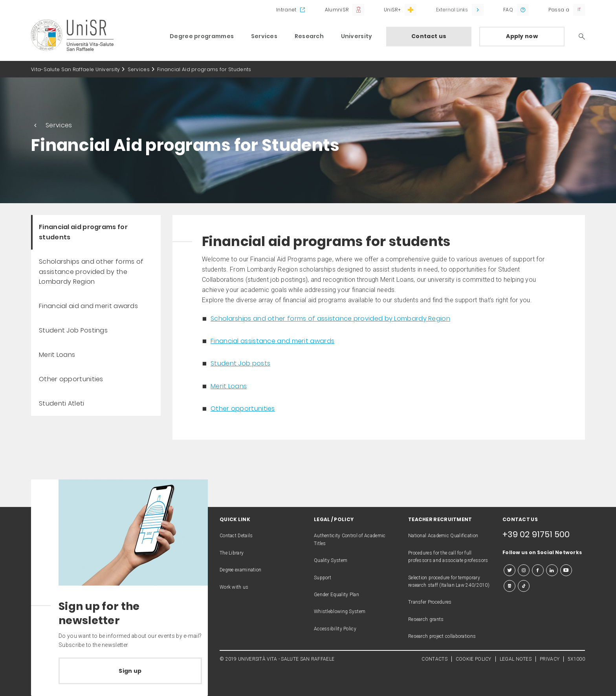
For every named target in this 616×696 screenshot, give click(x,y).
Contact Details (236, 536)
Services (264, 36)
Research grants (426, 619)
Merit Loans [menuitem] (57, 355)
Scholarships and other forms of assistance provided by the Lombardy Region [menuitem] (91, 272)
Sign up (130, 671)
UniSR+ (392, 10)
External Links (452, 10)
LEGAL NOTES (516, 659)
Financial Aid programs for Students (204, 69)
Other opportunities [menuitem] (71, 379)
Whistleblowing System (340, 612)
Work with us (234, 587)
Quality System (331, 560)
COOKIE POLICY (474, 659)
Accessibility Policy (335, 629)
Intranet (286, 10)
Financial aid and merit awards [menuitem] (88, 306)
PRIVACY (550, 659)
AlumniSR (337, 10)
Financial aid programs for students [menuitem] (83, 232)
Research (309, 36)
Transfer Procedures (430, 602)
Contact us (429, 36)
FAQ (508, 10)
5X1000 (576, 659)
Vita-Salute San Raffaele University (76, 69)
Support (323, 578)
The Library (232, 553)
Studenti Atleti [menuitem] (62, 403)
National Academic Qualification (443, 536)
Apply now (522, 36)
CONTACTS (434, 659)
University (357, 36)
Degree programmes (202, 36)
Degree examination (240, 570)
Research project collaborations (442, 636)
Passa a (559, 10)
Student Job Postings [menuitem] (73, 330)
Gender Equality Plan (336, 595)
